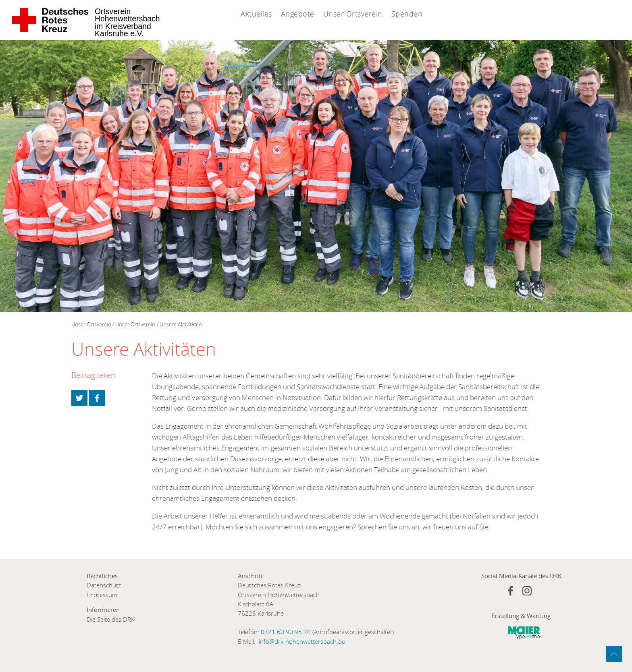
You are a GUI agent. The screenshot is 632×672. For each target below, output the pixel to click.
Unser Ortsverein (353, 14)
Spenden (407, 14)
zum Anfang (614, 654)
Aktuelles (256, 14)
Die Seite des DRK (111, 619)
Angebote (298, 14)
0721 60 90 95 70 (286, 632)
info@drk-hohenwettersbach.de (302, 642)
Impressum (102, 595)
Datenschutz (104, 585)
